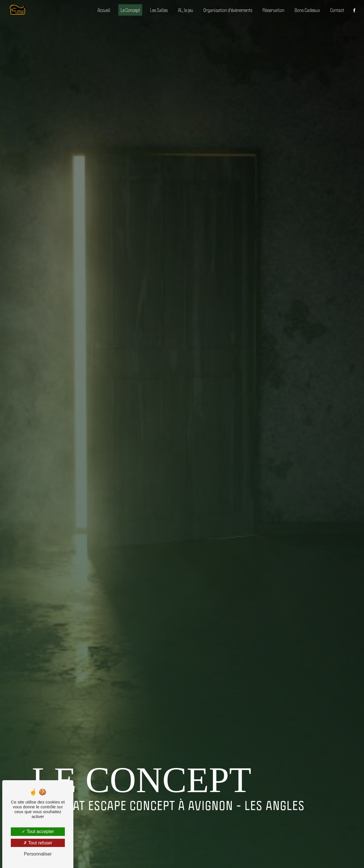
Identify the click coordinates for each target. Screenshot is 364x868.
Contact (337, 10)
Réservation (273, 10)
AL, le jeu (186, 10)
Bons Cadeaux (307, 10)
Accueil (104, 10)
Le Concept (130, 10)
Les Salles (159, 10)
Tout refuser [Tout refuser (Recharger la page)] (38, 843)
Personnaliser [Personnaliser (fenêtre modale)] (38, 854)
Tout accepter (38, 831)
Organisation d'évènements (228, 10)
